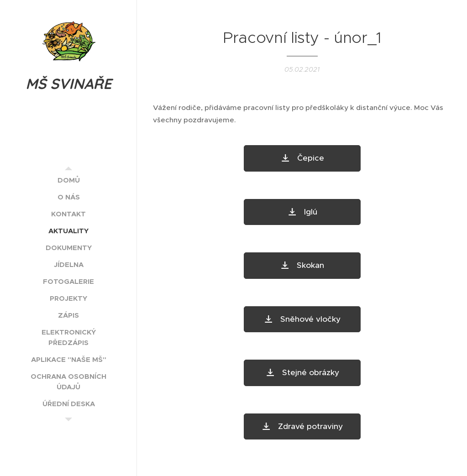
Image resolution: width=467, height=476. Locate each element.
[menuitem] (68, 180)
